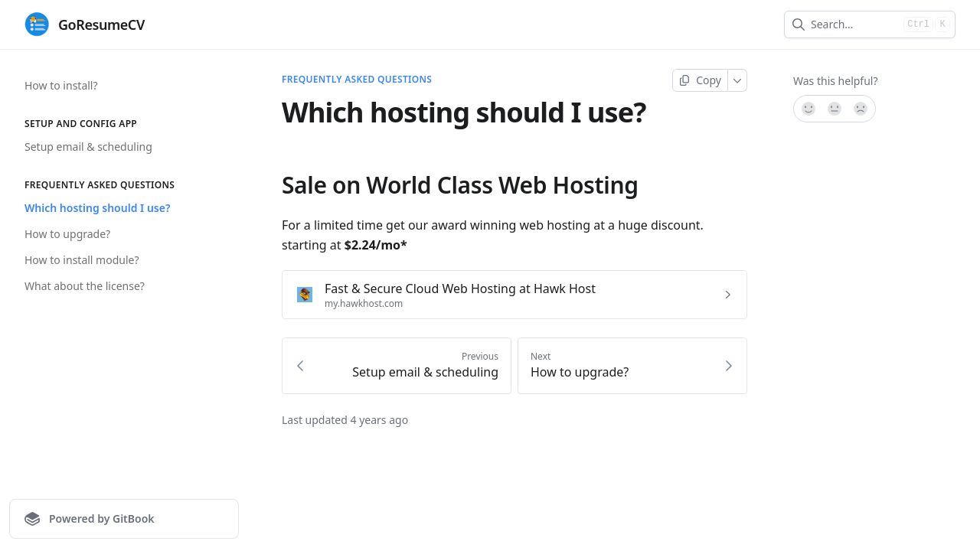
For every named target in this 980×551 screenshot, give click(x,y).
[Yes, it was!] (808, 109)
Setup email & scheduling (88, 147)
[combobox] (854, 24)
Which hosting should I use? (97, 208)
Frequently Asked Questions (357, 80)
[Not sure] (835, 109)
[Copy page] (700, 80)
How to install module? (82, 260)
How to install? (61, 85)
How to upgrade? (67, 234)
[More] (738, 80)
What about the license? (85, 286)
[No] (861, 109)
